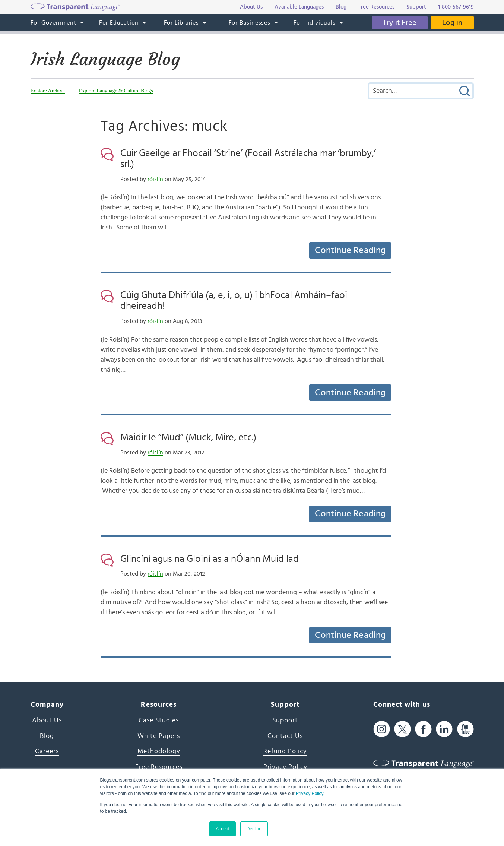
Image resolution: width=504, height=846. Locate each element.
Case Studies (159, 720)
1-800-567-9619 (456, 7)
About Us (47, 720)
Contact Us (285, 736)
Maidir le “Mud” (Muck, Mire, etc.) (188, 437)
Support (285, 720)
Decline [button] (254, 829)
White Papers (159, 736)
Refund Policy (285, 751)
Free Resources (159, 767)
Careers (47, 751)
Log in (452, 23)
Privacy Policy (310, 793)
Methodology (159, 751)
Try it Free (400, 23)
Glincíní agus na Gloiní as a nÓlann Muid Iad (210, 559)
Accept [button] (223, 829)
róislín (155, 179)
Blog (47, 736)
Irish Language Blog (105, 59)
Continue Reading (350, 250)
